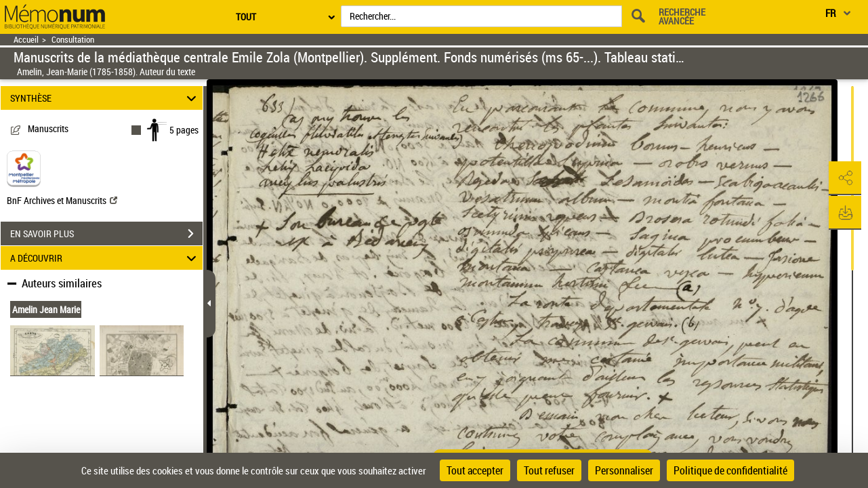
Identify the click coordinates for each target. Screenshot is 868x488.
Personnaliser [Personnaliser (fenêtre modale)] (624, 470)
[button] (844, 178)
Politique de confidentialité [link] (730, 470)
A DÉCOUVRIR (105, 258)
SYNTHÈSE (105, 98)
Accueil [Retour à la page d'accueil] (26, 40)
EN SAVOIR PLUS (106, 234)
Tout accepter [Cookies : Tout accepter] (475, 470)
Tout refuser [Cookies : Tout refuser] (549, 470)
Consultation (73, 40)
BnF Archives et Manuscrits (62, 200)
